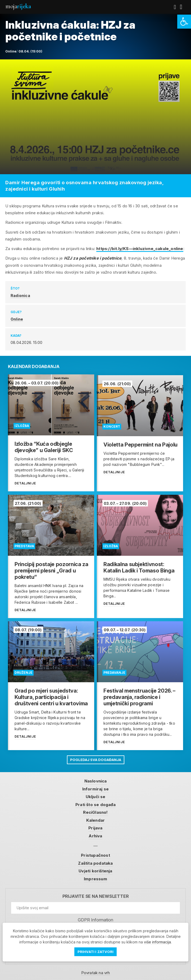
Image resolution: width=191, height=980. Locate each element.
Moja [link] (18, 6)
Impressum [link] (96, 878)
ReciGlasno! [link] (95, 811)
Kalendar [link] (96, 819)
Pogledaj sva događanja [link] (96, 758)
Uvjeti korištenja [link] (95, 870)
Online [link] (17, 319)
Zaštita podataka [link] (95, 862)
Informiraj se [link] (96, 788)
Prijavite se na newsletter (96, 895)
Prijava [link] (95, 827)
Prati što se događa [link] (96, 803)
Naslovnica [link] (96, 780)
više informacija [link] (157, 942)
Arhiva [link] (95, 835)
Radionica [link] (20, 296)
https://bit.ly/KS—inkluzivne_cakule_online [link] (140, 249)
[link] (184, 22)
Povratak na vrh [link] (96, 972)
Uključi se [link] (96, 796)
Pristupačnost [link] (96, 854)
